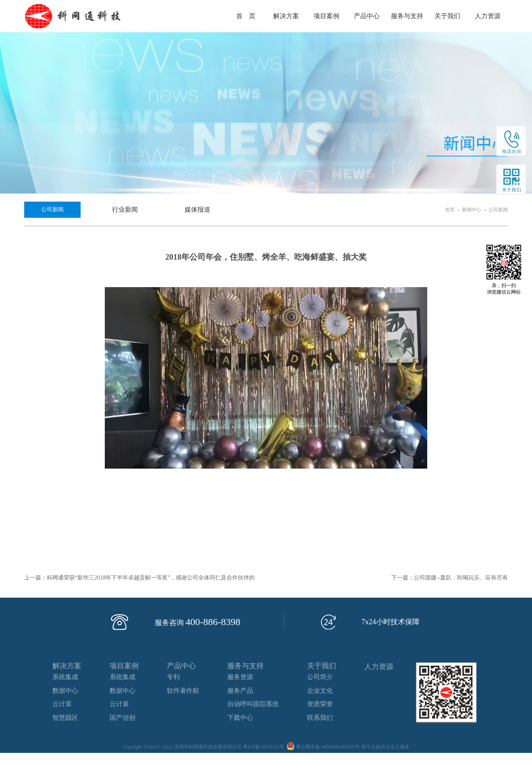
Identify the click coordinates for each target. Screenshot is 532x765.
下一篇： (450, 578)
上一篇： (139, 578)
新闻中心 (472, 210)
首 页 (246, 16)
